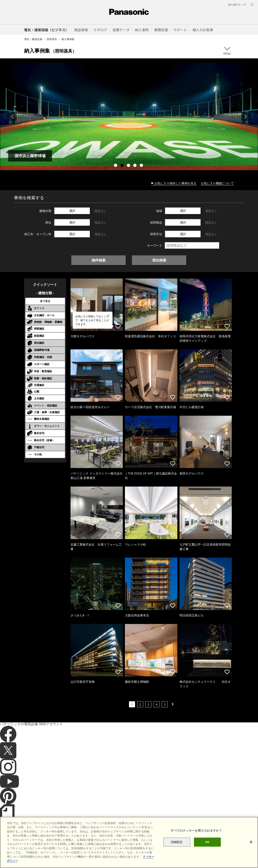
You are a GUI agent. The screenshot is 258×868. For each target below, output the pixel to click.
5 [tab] (142, 166)
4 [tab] (135, 166)
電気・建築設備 (33, 39)
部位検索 (159, 260)
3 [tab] (129, 166)
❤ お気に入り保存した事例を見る (174, 183)
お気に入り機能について (217, 183)
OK (207, 842)
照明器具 (52, 39)
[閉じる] (251, 842)
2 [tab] (123, 166)
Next (246, 117)
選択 (72, 211)
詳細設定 (177, 842)
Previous (12, 117)
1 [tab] (116, 166)
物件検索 (99, 260)
